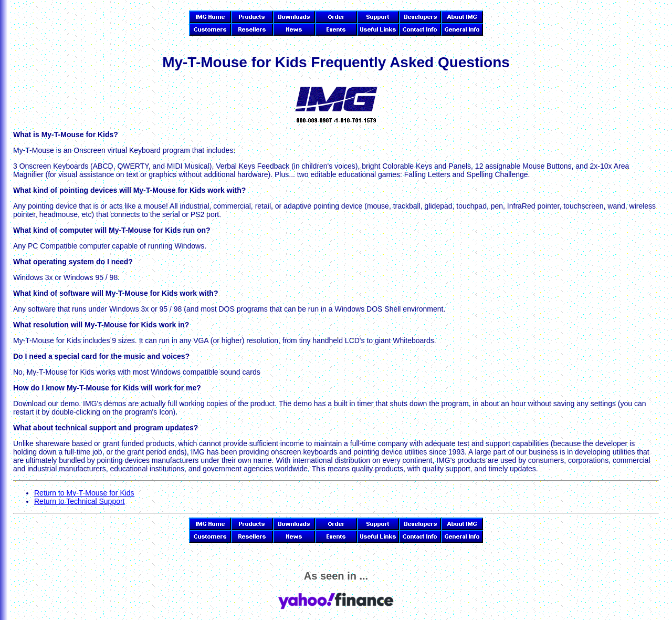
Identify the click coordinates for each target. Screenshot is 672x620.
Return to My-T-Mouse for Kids (84, 493)
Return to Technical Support (80, 501)
